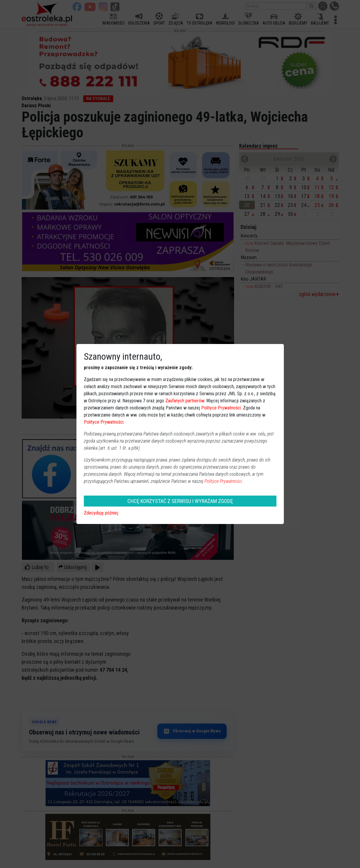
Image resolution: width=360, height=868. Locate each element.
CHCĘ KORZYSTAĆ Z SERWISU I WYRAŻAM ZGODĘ (180, 501)
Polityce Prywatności (221, 408)
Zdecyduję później (101, 513)
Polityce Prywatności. (224, 481)
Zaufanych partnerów (185, 401)
